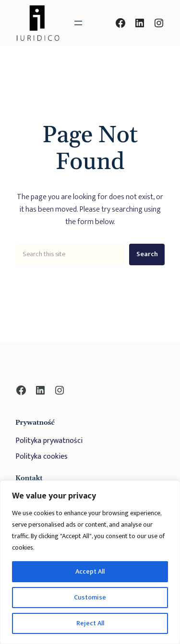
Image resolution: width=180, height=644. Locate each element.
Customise (90, 597)
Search (147, 254)
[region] (90, 562)
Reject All (90, 623)
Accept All (90, 571)
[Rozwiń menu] (78, 23)
